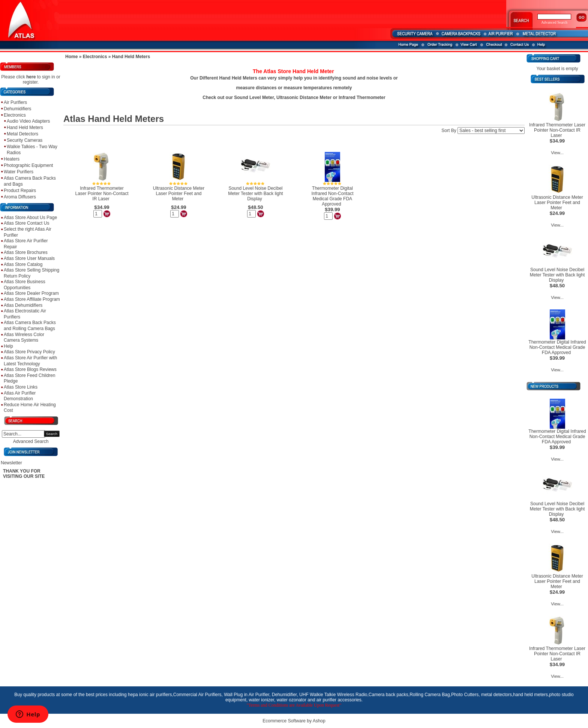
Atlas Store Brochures (26, 252)
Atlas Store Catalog (23, 264)
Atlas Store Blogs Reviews (30, 369)
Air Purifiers (15, 102)
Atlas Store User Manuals (29, 258)
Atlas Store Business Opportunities (25, 285)
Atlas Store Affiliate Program (32, 299)
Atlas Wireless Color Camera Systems (24, 338)
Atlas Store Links (21, 387)
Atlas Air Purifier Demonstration (20, 396)
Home (71, 57)
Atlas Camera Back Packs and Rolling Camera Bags (30, 326)
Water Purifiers (19, 172)
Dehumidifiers (17, 109)
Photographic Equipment (28, 165)
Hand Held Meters (25, 128)
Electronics (15, 115)
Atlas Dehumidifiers (23, 305)
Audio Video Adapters (28, 121)
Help (8, 346)
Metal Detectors (22, 134)
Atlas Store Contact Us (26, 223)
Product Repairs (20, 191)
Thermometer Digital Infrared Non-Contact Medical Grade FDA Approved (332, 196)
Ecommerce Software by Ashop (294, 721)
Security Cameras (25, 140)
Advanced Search (31, 441)
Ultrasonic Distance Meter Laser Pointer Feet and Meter (179, 194)
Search (52, 434)
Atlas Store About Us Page (30, 218)
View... (557, 153)
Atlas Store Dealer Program (31, 293)
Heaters (12, 159)
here (31, 77)
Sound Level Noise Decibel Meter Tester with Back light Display (256, 194)
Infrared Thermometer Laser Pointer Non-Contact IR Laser (102, 194)
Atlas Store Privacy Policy (29, 352)
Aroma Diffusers (20, 197)
